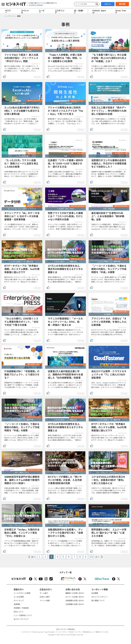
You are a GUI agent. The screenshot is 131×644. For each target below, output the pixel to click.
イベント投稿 (45, 600)
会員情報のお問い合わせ (75, 600)
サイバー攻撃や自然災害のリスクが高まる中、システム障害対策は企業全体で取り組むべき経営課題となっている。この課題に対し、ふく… (21, 332)
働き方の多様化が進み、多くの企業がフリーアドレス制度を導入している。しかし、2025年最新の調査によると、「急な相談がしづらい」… (22, 68)
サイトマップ (19, 600)
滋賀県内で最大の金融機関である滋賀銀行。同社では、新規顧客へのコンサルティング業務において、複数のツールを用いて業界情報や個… (108, 174)
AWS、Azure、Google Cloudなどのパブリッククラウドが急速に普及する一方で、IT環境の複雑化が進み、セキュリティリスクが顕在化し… (109, 385)
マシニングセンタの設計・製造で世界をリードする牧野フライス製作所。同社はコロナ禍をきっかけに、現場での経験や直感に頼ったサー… (65, 227)
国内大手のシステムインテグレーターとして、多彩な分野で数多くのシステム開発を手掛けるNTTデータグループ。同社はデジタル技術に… (21, 279)
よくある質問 (19, 597)
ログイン (108, 4)
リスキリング (60, 11)
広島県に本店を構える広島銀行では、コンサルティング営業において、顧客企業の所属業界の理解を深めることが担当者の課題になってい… (65, 174)
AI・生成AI (79, 11)
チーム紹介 (44, 593)
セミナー (8, 11)
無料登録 (122, 4)
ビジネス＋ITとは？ (36, 5)
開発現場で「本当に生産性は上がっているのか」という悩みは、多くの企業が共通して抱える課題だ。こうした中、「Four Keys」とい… (65, 121)
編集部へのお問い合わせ (75, 593)
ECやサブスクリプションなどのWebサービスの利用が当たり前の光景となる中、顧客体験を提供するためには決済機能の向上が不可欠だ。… (109, 332)
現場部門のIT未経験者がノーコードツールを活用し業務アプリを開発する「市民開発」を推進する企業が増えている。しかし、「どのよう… (21, 385)
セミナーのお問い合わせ (75, 597)
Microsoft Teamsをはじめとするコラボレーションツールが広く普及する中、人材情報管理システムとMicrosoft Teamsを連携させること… (65, 68)
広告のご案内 (45, 597)
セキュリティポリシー (100, 597)
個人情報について (98, 600)
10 (91, 557)
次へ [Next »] (97, 557)
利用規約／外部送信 (21, 608)
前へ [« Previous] (34, 557)
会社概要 (95, 593)
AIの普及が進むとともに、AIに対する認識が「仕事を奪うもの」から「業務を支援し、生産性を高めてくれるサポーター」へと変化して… (21, 121)
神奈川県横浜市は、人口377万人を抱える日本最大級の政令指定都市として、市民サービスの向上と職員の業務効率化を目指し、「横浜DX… (65, 279)
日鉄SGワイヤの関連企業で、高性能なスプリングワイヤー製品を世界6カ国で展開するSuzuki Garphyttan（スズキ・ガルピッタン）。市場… (109, 227)
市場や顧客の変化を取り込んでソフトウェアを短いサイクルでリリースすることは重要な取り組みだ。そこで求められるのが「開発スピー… (21, 174)
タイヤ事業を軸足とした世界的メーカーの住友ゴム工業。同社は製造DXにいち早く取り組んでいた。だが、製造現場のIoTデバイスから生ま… (109, 121)
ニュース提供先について (23, 615)
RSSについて (19, 612)
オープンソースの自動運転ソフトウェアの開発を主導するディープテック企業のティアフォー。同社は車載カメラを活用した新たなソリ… (65, 543)
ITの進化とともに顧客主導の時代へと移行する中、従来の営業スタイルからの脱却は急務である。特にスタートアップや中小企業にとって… (108, 68)
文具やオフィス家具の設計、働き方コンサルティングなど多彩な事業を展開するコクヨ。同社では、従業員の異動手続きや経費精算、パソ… (108, 490)
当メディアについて (21, 619)
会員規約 (17, 604)
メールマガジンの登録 (22, 593)
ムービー (42, 11)
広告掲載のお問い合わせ (75, 604)
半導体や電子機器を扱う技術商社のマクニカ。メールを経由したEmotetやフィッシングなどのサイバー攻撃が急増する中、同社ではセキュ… (65, 332)
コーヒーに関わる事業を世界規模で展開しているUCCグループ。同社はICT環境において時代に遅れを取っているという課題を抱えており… (65, 490)
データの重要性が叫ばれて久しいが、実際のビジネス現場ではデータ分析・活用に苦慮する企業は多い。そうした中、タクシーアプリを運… (21, 227)
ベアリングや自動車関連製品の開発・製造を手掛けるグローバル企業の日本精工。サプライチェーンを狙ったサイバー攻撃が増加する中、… (21, 543)
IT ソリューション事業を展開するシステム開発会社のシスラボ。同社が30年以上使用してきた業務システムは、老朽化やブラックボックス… (109, 279)
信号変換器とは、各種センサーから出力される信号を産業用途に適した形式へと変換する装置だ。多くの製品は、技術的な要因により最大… (108, 543)
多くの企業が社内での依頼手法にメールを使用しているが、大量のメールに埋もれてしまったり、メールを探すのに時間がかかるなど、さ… (65, 385)
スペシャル (25, 11)
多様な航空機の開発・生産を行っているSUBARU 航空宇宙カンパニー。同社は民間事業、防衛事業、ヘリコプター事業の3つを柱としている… (22, 490)
